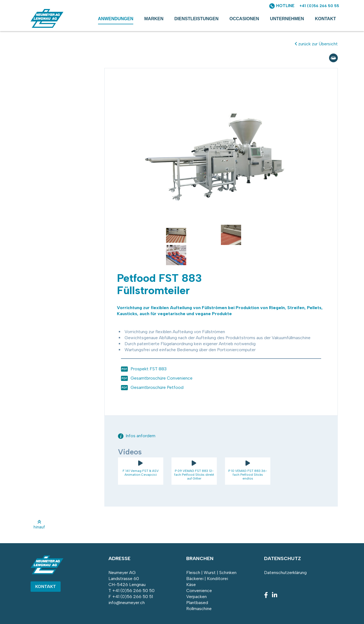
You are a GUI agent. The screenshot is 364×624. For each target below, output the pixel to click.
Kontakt (325, 19)
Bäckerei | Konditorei (207, 579)
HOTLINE (285, 6)
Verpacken (196, 597)
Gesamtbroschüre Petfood (157, 387)
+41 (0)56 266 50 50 (133, 591)
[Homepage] (47, 26)
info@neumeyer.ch (127, 603)
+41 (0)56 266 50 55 (319, 6)
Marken (154, 19)
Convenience (199, 591)
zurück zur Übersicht (316, 44)
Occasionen (244, 19)
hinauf (39, 525)
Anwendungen (116, 19)
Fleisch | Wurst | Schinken (211, 573)
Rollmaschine (199, 609)
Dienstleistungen (197, 19)
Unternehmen (287, 19)
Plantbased (197, 603)
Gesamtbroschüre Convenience (162, 378)
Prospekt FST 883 (149, 369)
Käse (191, 585)
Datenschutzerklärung (285, 573)
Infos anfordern (137, 436)
